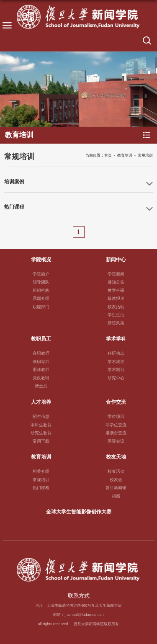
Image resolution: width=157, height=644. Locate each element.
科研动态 (116, 353)
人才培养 (41, 402)
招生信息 (41, 416)
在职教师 (41, 353)
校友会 (116, 480)
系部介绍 (41, 298)
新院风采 (116, 323)
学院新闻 (116, 274)
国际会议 (116, 441)
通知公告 (116, 282)
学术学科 (116, 339)
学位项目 (116, 416)
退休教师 (41, 370)
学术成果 (116, 362)
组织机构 (41, 290)
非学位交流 (116, 425)
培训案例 (14, 182)
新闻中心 (116, 259)
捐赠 (116, 496)
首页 (108, 155)
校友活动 (116, 307)
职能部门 (41, 307)
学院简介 (41, 274)
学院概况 (41, 259)
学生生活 (116, 315)
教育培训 (125, 155)
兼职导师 (41, 362)
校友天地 (116, 457)
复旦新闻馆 (116, 488)
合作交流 (116, 402)
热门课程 (14, 207)
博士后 (41, 386)
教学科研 (116, 290)
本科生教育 (41, 425)
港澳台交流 (116, 433)
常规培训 (145, 155)
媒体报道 (116, 298)
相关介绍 (41, 471)
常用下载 (41, 441)
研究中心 (116, 378)
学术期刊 (116, 370)
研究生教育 (41, 433)
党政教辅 (41, 378)
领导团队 (41, 282)
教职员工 (41, 339)
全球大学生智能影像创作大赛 (79, 511)
